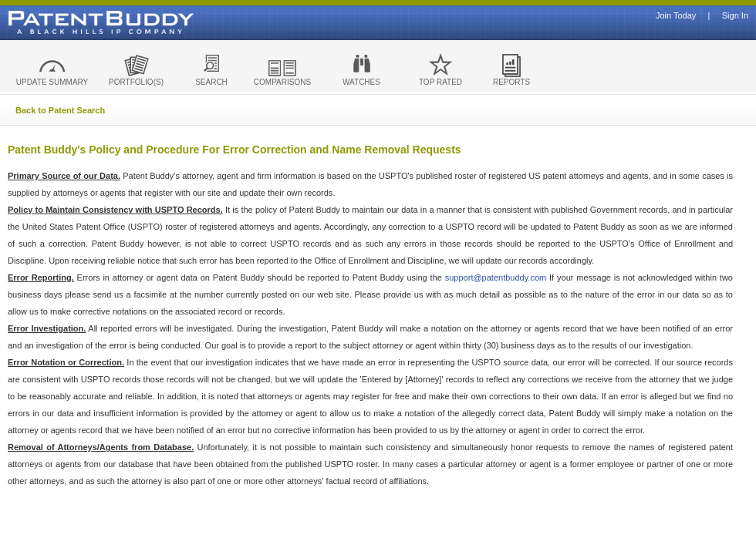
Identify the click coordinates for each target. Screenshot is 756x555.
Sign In (735, 16)
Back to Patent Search (60, 110)
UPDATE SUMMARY (52, 82)
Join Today (676, 16)
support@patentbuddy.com (496, 277)
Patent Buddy (66, 22)
